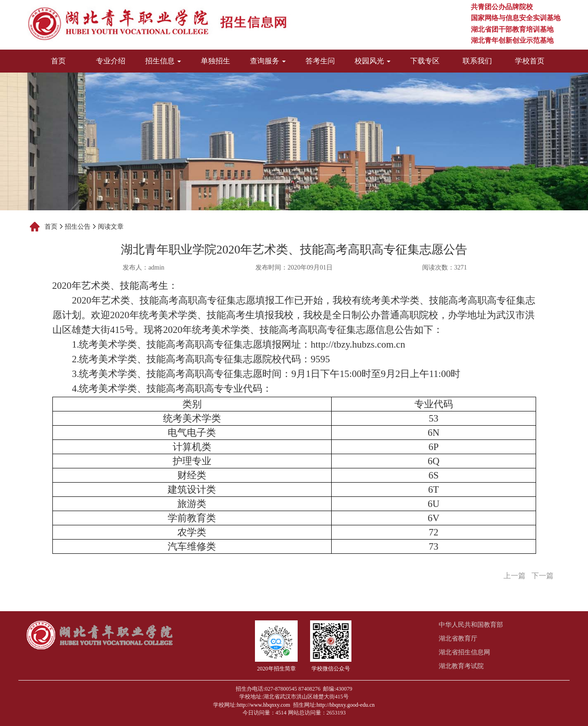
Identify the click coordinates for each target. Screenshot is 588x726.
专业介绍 (111, 61)
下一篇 (543, 576)
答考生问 (320, 61)
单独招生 (215, 61)
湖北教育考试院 (461, 666)
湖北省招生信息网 (464, 652)
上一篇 (514, 576)
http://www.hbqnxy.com (264, 705)
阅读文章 (111, 227)
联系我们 (477, 61)
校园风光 (373, 61)
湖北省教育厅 (458, 639)
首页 (58, 61)
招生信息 (163, 61)
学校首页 (530, 61)
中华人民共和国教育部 (471, 625)
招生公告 (78, 227)
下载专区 (425, 61)
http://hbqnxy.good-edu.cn (346, 705)
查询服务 (268, 61)
